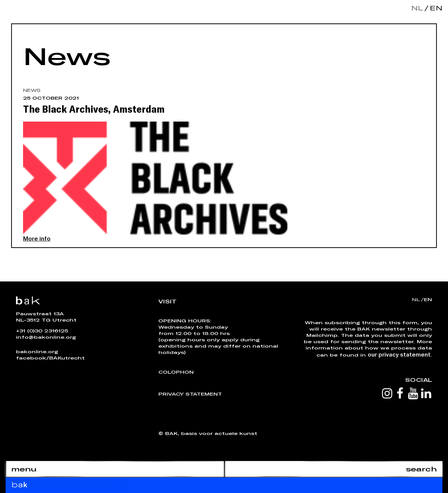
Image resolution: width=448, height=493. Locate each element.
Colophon (176, 372)
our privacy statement (399, 354)
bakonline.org (37, 351)
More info (37, 238)
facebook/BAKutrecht (50, 358)
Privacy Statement (190, 394)
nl (417, 8)
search (421, 469)
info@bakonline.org (46, 337)
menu (24, 469)
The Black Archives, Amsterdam (94, 109)
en (435, 8)
